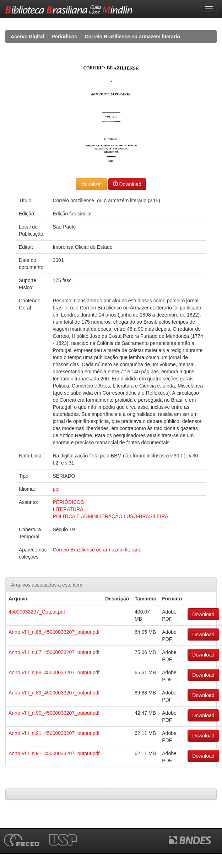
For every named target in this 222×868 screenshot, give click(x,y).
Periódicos (65, 37)
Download (127, 184)
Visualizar (91, 184)
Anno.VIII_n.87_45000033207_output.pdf (54, 652)
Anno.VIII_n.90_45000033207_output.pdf (54, 713)
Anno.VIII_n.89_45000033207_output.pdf (54, 693)
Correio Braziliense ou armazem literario (132, 37)
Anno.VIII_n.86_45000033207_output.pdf (54, 632)
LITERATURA (68, 509)
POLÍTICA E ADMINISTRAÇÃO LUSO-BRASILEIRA (110, 516)
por (56, 489)
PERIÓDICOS (68, 502)
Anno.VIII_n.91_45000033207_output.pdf (54, 733)
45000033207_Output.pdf (37, 612)
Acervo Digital (27, 37)
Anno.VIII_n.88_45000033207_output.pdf (54, 672)
